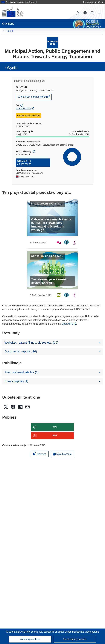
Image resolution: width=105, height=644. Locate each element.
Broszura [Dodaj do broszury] (40, 454)
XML (55, 427)
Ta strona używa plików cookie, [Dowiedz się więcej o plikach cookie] (22, 632)
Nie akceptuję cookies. (75, 639)
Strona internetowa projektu (32, 98)
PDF (55, 436)
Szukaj (92, 13)
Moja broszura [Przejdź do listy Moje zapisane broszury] (62, 454)
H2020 (10, 31)
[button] (85, 13)
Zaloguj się (78, 13)
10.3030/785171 (23, 108)
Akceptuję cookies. (30, 639)
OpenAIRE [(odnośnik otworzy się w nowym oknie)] (68, 324)
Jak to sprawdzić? (93, 2)
